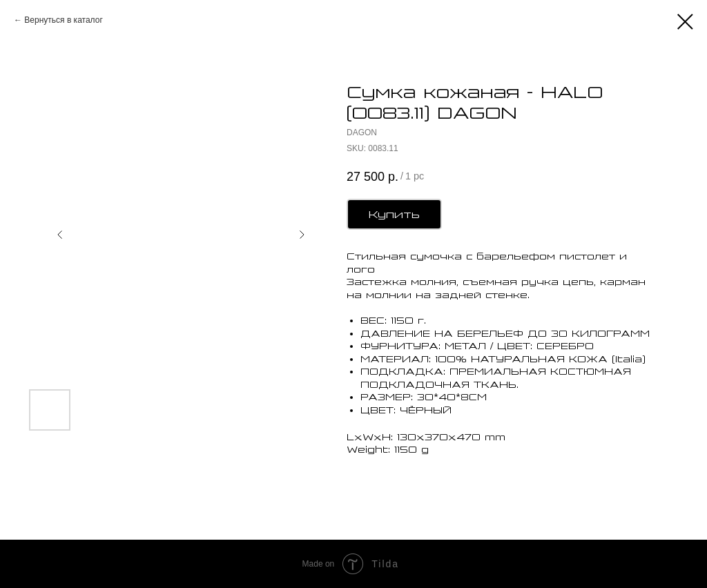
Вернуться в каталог (63, 20)
